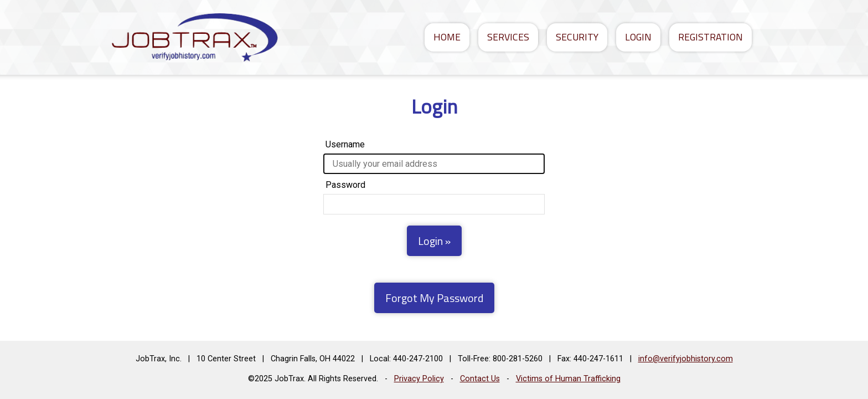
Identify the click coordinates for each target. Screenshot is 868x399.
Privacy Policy (419, 379)
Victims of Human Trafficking (568, 379)
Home (447, 37)
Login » (434, 241)
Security (577, 37)
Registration (711, 37)
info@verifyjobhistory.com (686, 359)
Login (638, 37)
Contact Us (480, 379)
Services (508, 37)
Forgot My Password (434, 298)
